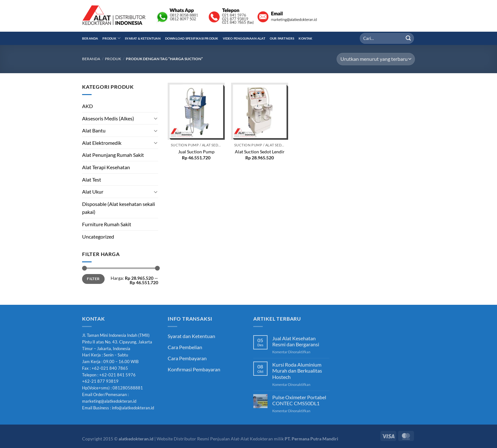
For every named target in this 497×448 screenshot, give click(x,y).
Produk (111, 38)
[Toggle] (156, 118)
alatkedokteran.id (136, 439)
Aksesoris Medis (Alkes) (108, 118)
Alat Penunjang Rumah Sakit (113, 155)
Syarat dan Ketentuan (191, 336)
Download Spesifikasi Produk (192, 38)
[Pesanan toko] (376, 59)
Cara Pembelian (185, 347)
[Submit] (408, 38)
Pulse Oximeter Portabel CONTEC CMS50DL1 (299, 400)
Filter (93, 279)
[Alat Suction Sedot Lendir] (260, 111)
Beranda (90, 38)
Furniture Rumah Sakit (107, 224)
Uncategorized (98, 237)
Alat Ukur (93, 192)
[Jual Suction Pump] (196, 111)
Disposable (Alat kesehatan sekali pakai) (119, 208)
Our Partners (282, 38)
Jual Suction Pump (196, 152)
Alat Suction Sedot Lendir (260, 152)
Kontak (305, 38)
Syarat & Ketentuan (143, 38)
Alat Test (92, 179)
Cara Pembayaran (187, 358)
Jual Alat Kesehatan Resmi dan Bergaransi (296, 341)
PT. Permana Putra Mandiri (311, 439)
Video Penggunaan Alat (244, 38)
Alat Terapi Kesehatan (106, 167)
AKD (87, 106)
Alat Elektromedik (102, 143)
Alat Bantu (94, 130)
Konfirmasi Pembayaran (194, 369)
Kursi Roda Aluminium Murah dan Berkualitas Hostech (297, 371)
